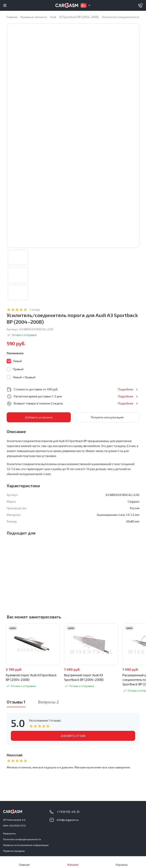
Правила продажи (14, 851)
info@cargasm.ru (68, 820)
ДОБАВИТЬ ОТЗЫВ (73, 736)
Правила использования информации (26, 845)
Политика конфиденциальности (22, 839)
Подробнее (126, 389)
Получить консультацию (107, 417)
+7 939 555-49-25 (68, 812)
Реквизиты (9, 833)
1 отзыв (35, 309)
